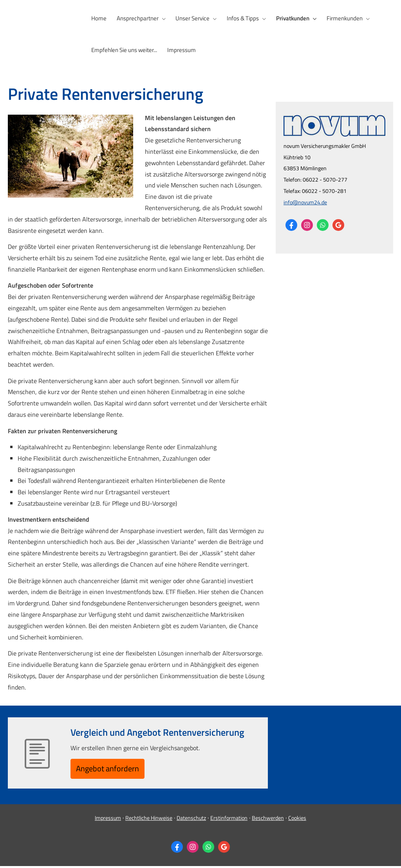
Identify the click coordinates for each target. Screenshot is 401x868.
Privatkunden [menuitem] (290, 18)
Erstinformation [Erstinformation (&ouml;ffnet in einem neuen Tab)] (229, 820)
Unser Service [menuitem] (191, 18)
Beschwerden (268, 820)
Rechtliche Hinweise (149, 820)
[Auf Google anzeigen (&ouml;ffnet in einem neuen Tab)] (338, 224)
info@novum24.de (305, 201)
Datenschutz (191, 820)
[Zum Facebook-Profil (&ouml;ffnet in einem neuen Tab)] (291, 224)
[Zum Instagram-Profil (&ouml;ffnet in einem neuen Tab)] (307, 224)
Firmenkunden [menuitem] (341, 18)
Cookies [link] (297, 820)
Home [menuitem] (98, 18)
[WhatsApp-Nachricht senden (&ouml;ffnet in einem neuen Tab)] (323, 224)
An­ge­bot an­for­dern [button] (112, 769)
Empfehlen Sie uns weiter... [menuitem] (124, 50)
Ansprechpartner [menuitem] (136, 18)
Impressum (108, 820)
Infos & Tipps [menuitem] (240, 18)
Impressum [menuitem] (180, 50)
